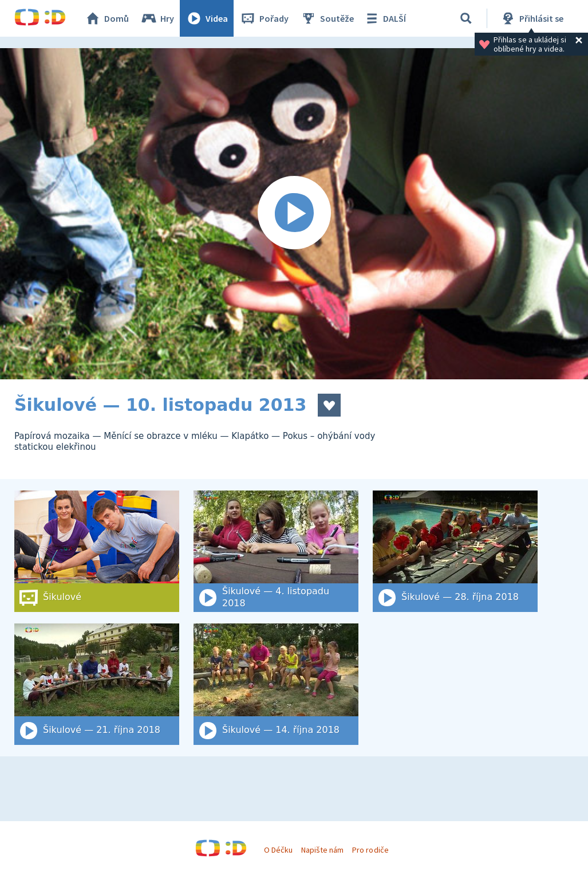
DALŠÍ (384, 18)
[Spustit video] (294, 214)
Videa (207, 18)
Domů (106, 18)
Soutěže (327, 18)
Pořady (264, 18)
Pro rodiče (370, 850)
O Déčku (278, 850)
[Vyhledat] (466, 18)
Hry (157, 18)
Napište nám (322, 850)
